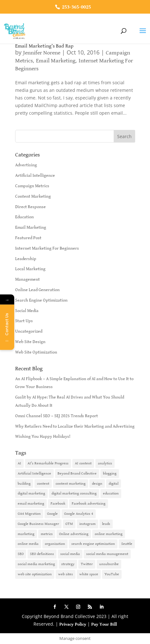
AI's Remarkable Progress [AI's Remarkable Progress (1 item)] (48, 463)
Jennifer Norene (42, 53)
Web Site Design (30, 342)
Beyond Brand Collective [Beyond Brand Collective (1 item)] (77, 473)
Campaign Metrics (32, 186)
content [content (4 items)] (43, 484)
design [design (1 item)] (97, 484)
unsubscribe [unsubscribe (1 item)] (109, 564)
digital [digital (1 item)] (114, 484)
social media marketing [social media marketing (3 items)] (36, 564)
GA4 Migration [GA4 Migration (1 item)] (29, 514)
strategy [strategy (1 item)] (68, 564)
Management (27, 279)
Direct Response (30, 207)
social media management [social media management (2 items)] (107, 554)
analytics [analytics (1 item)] (105, 463)
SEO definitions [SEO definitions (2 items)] (42, 554)
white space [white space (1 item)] (89, 574)
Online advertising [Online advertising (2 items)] (74, 534)
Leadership (26, 259)
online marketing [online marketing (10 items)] (109, 534)
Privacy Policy (73, 624)
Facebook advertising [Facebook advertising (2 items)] (89, 504)
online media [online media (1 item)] (28, 544)
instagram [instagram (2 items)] (87, 524)
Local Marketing (30, 269)
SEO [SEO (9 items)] (21, 554)
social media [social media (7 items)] (70, 554)
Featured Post (28, 238)
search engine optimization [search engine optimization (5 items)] (93, 544)
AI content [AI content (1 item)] (83, 463)
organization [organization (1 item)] (55, 544)
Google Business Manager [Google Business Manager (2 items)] (38, 524)
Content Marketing (33, 196)
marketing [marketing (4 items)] (26, 534)
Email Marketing (56, 61)
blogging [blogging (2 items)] (110, 473)
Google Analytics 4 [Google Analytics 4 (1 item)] (79, 514)
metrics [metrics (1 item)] (47, 534)
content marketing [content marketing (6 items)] (71, 484)
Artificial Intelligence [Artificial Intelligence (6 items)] (34, 473)
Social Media (27, 311)
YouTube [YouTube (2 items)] (112, 574)
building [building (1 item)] (24, 484)
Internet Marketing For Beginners (47, 248)
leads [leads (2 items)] (106, 524)
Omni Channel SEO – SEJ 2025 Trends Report (57, 416)
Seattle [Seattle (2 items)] (127, 544)
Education (24, 217)
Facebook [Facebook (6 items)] (58, 504)
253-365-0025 (76, 7)
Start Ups (24, 321)
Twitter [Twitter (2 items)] (87, 564)
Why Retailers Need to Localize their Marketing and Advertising (75, 426)
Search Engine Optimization (41, 300)
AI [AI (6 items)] (19, 463)
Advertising (26, 165)
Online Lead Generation (37, 290)
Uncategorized (29, 331)
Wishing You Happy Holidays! (43, 437)
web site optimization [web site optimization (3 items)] (35, 574)
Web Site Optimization (36, 352)
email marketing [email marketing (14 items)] (31, 504)
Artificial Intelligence (35, 175)
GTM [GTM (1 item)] (69, 524)
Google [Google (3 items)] (52, 514)
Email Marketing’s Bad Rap (44, 46)
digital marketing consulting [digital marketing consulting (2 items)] (74, 493)
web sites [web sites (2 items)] (66, 574)
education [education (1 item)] (111, 493)
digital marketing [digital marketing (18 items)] (31, 493)
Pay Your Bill (104, 624)
